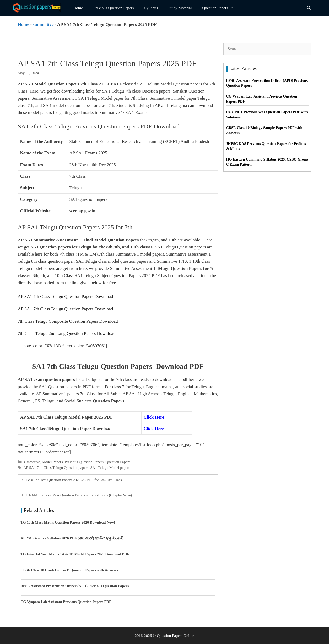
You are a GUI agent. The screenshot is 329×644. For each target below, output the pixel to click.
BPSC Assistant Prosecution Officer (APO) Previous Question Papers (75, 586)
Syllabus (151, 8)
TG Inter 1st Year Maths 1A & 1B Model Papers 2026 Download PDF (75, 554)
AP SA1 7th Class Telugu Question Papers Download (66, 297)
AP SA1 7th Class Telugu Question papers (56, 468)
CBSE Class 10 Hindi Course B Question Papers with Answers (69, 570)
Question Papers (221, 8)
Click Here (155, 417)
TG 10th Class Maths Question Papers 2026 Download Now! (68, 523)
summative (43, 25)
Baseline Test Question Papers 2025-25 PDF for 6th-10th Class (74, 480)
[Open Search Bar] (309, 8)
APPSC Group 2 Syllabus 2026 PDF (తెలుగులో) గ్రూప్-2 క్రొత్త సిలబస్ (72, 538)
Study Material (180, 8)
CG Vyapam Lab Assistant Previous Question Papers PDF (66, 602)
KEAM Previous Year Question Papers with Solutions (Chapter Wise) (79, 495)
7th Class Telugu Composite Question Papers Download (68, 321)
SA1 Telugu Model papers (110, 468)
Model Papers (52, 462)
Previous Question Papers (114, 8)
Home (78, 8)
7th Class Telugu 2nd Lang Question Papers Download (67, 334)
